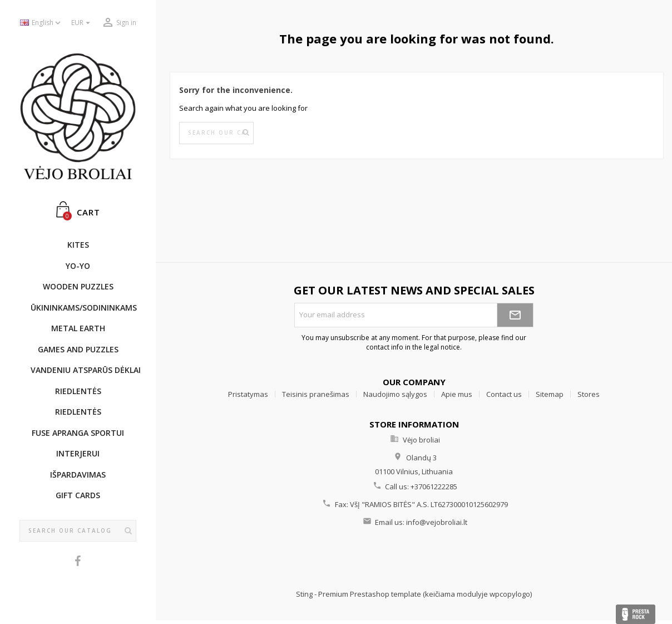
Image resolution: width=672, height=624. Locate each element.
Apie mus (457, 394)
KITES (78, 245)
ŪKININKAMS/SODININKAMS (83, 308)
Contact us (504, 394)
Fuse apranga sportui (78, 433)
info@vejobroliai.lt (437, 522)
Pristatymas (248, 394)
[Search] (78, 531)
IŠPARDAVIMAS (78, 475)
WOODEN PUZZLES (78, 286)
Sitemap (550, 394)
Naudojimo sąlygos (395, 394)
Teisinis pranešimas (316, 394)
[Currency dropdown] (82, 23)
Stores (589, 394)
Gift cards (78, 495)
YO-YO (78, 266)
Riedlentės (78, 391)
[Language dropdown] (41, 23)
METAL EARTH (78, 328)
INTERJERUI (78, 453)
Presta (636, 614)
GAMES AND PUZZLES (78, 349)
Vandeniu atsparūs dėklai (83, 370)
